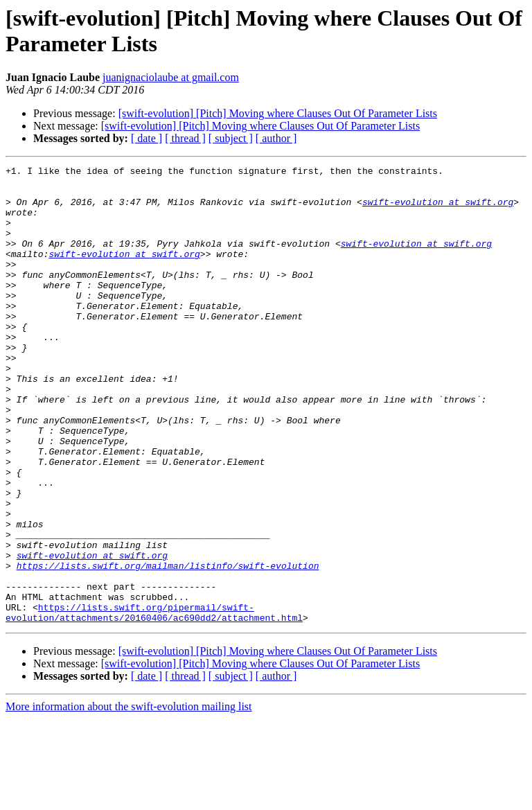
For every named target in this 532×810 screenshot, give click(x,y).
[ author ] (276, 138)
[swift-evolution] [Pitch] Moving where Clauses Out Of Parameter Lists (278, 113)
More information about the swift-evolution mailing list (129, 798)
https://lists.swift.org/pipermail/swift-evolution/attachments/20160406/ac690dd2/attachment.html (154, 703)
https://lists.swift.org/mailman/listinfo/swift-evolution (168, 646)
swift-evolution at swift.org (438, 210)
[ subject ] (231, 138)
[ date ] (147, 138)
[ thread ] (185, 138)
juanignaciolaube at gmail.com (171, 77)
